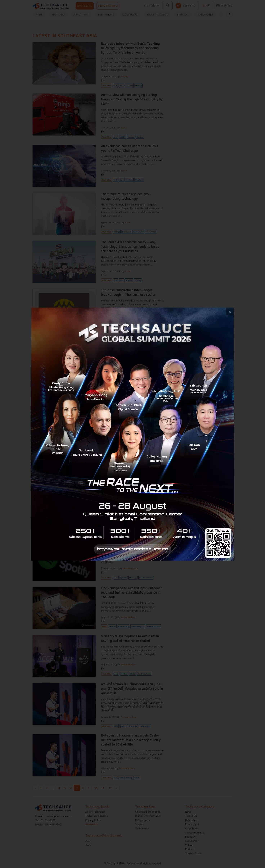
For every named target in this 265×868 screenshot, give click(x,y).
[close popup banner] (230, 312)
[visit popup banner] (133, 434)
